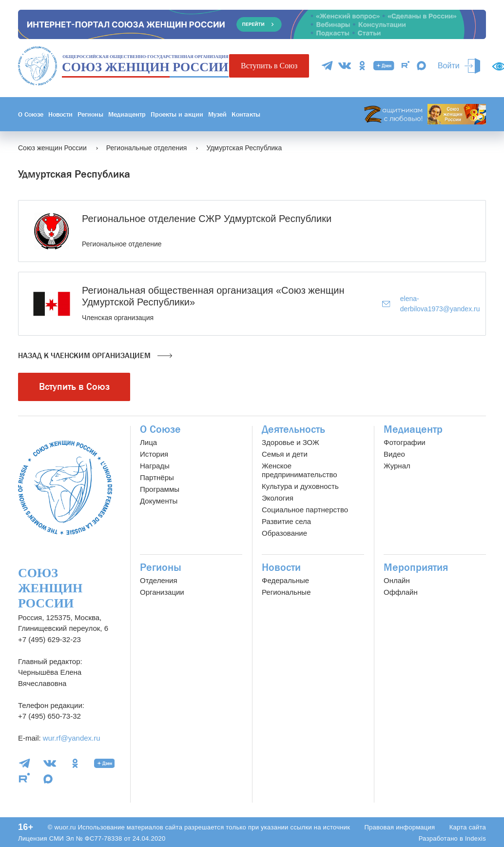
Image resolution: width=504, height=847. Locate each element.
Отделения (159, 580)
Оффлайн (401, 592)
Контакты (246, 114)
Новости (60, 114)
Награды (155, 466)
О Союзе (31, 114)
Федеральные (285, 580)
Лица (148, 442)
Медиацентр (127, 114)
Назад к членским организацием (95, 356)
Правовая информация (399, 827)
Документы (159, 501)
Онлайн (397, 580)
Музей (217, 114)
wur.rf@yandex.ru (72, 738)
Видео (394, 454)
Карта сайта (468, 827)
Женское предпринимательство (300, 470)
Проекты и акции (177, 114)
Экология (278, 498)
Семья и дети (285, 454)
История (154, 454)
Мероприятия (416, 567)
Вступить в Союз (269, 66)
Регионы (90, 114)
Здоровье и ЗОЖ (291, 442)
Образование (284, 533)
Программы (160, 489)
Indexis (475, 838)
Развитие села (286, 521)
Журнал (397, 466)
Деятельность (293, 429)
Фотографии (405, 442)
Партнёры (157, 477)
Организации (162, 592)
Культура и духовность (300, 486)
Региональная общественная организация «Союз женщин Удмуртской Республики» (213, 296)
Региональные (286, 592)
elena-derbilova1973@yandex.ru (431, 304)
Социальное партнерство (305, 510)
